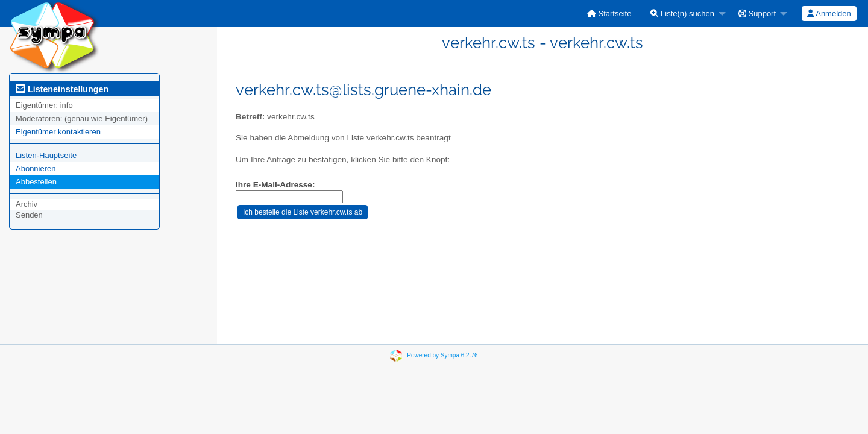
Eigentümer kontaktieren (58, 132)
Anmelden (829, 14)
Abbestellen (36, 182)
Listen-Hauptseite (46, 155)
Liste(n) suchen (682, 14)
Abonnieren (36, 168)
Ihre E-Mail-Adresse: (275, 185)
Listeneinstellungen (62, 89)
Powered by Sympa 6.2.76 (442, 355)
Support (757, 14)
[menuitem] (609, 14)
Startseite (609, 14)
